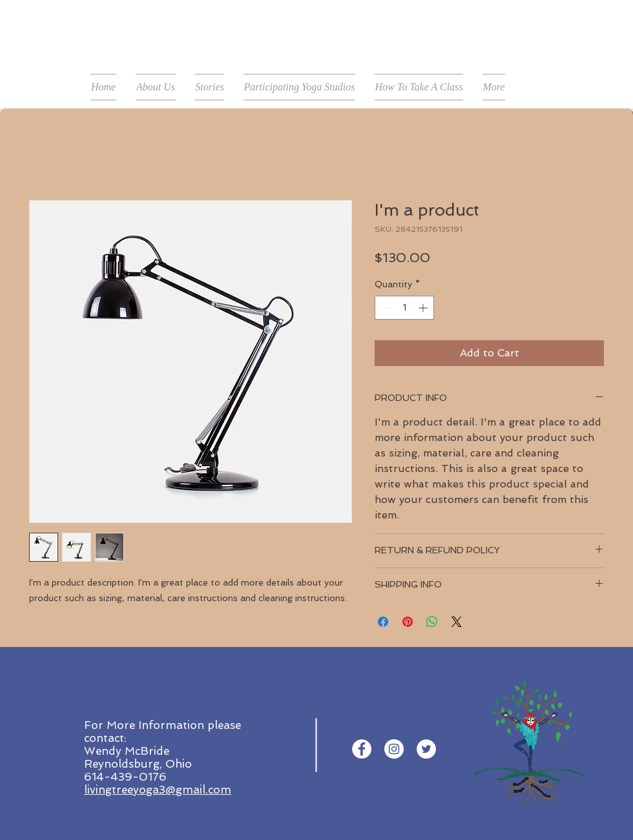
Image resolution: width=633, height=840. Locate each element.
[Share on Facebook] (383, 622)
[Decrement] (385, 308)
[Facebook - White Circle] (362, 749)
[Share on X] (457, 622)
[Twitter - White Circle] (426, 749)
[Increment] (424, 308)
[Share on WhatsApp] (432, 622)
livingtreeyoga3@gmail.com (158, 790)
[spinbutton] (404, 308)
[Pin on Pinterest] (408, 622)
